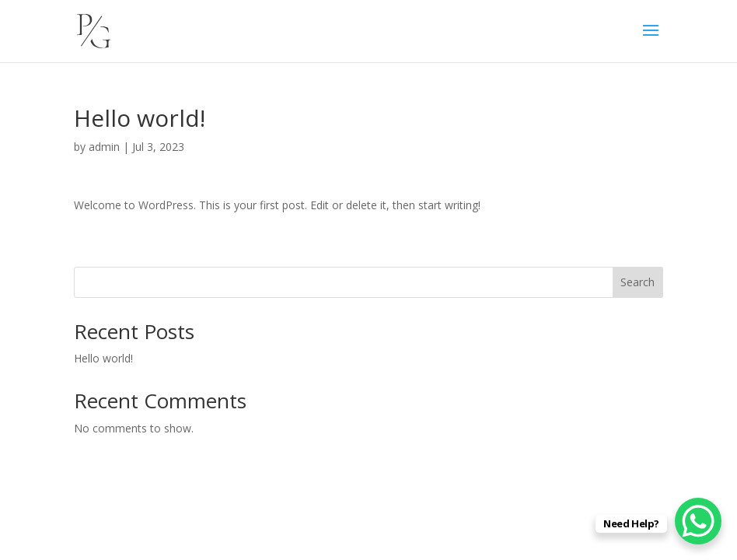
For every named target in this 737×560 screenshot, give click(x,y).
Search (637, 282)
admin (104, 147)
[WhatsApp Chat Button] (698, 521)
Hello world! (103, 358)
